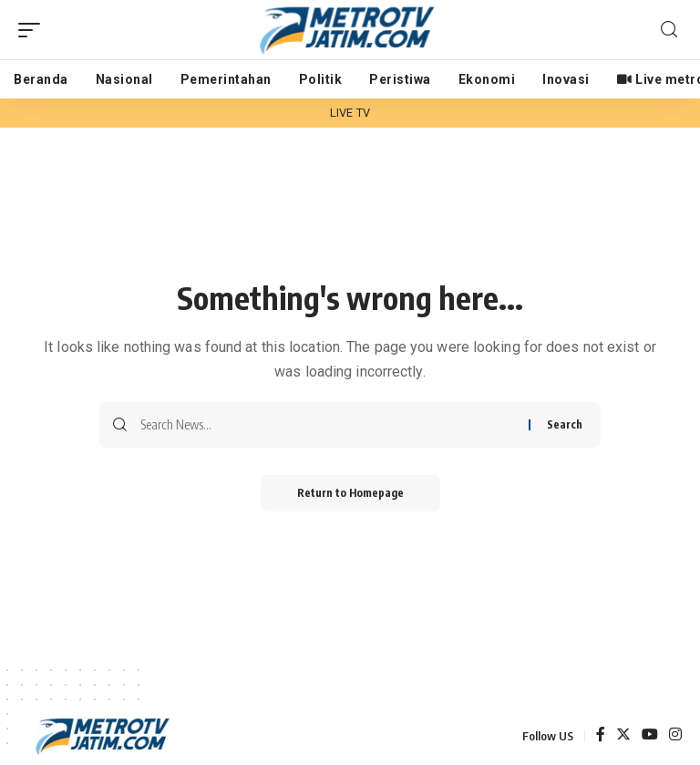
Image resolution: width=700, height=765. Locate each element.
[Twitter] (623, 735)
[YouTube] (650, 735)
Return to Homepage (350, 493)
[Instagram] (675, 735)
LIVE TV (350, 113)
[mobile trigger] (34, 30)
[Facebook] (601, 735)
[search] (669, 30)
